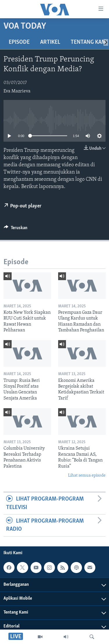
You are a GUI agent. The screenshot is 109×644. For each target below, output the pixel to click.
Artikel (50, 42)
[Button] (16, 229)
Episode (19, 42)
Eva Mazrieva (17, 91)
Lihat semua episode (87, 476)
